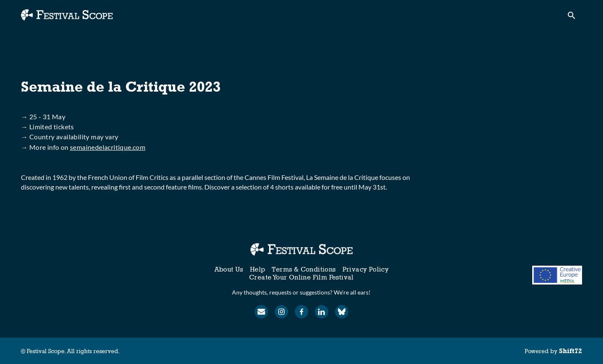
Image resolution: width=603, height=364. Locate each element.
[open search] (575, 17)
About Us (229, 269)
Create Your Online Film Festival (301, 277)
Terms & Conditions (304, 269)
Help (258, 269)
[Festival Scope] (301, 249)
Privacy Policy (366, 269)
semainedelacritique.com (108, 147)
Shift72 (571, 351)
